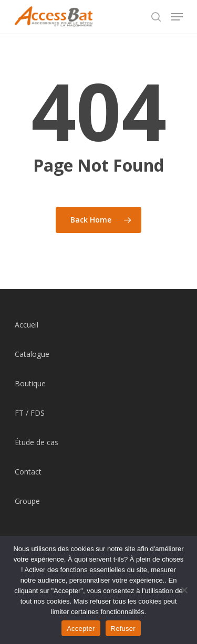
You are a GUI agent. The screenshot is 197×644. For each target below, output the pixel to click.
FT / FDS (30, 413)
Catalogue (32, 354)
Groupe (27, 501)
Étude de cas (37, 442)
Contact (28, 472)
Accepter (81, 629)
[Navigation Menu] (177, 17)
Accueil (27, 325)
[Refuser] (184, 590)
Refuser (123, 629)
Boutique (30, 383)
